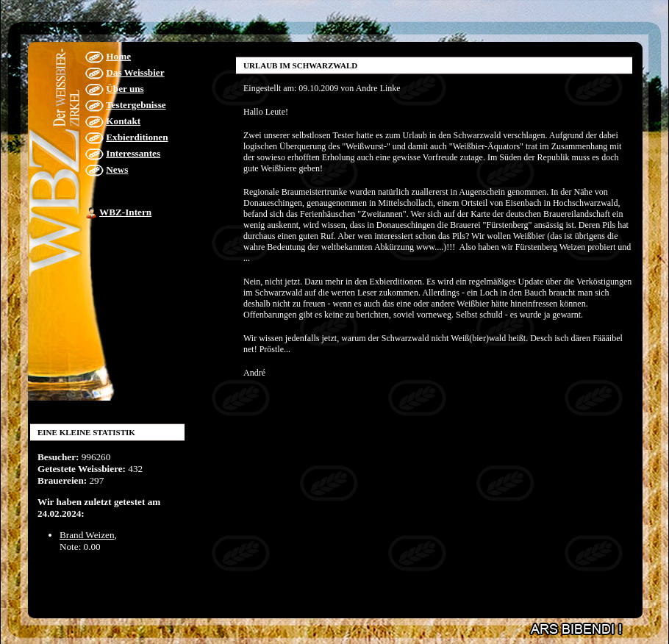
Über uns (125, 89)
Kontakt (123, 121)
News (117, 169)
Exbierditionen (137, 137)
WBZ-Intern (125, 212)
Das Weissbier (135, 72)
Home (118, 56)
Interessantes (133, 153)
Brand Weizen (87, 535)
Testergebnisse (136, 105)
